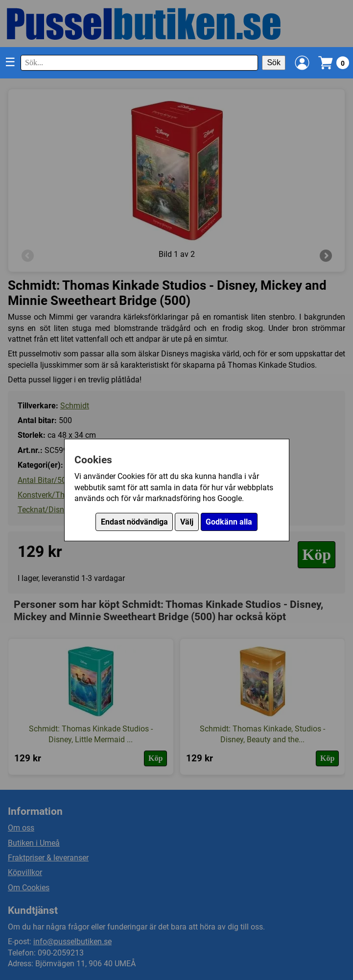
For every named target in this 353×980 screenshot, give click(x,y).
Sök (274, 63)
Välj (187, 522)
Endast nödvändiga (134, 522)
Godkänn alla (229, 522)
